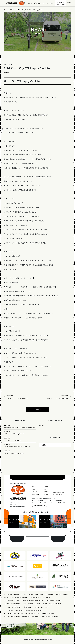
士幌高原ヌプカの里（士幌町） (54, 601)
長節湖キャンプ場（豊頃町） (13, 604)
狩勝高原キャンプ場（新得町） (50, 617)
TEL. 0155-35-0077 (58, 502)
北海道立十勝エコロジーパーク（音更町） (57, 594)
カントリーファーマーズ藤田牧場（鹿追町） (17, 598)
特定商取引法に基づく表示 (59, 493)
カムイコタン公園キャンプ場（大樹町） (33, 594)
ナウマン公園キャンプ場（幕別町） (15, 610)
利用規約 (46, 494)
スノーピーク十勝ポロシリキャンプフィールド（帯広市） (21, 613)
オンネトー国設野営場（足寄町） (47, 613)
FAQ (52, 3)
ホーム (30, 3)
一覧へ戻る (37, 410)
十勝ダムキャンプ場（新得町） (32, 617)
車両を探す (36, 494)
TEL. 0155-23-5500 (40, 502)
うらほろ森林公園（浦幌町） (13, 594)
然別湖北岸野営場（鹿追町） (36, 601)
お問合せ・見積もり (39, 506)
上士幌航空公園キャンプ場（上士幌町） (16, 601)
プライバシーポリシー (58, 495)
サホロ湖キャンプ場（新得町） (13, 607)
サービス (46, 3)
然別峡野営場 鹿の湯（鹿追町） (35, 610)
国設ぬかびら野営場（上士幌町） (32, 604)
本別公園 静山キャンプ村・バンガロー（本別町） (37, 607)
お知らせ (42, 425)
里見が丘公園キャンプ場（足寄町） (52, 604)
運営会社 (46, 492)
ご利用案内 (38, 3)
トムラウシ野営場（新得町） (13, 617)
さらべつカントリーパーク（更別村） (41, 598)
